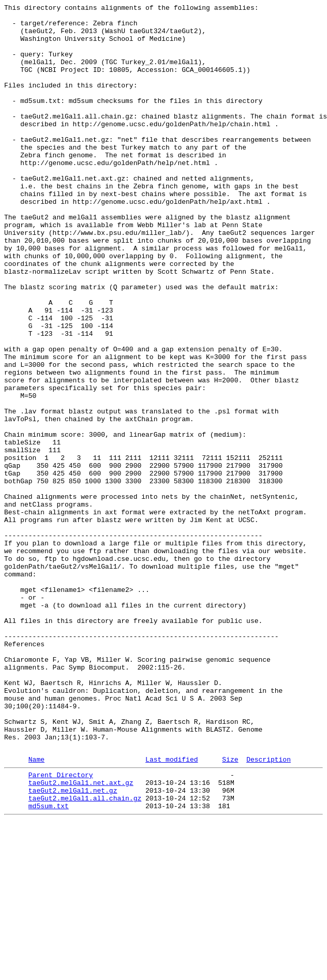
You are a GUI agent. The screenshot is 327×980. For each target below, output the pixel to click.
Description (269, 910)
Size (230, 910)
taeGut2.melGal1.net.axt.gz (81, 936)
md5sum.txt (49, 964)
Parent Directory (61, 927)
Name (36, 910)
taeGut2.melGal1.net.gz (73, 945)
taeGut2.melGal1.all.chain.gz (85, 955)
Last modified (172, 910)
